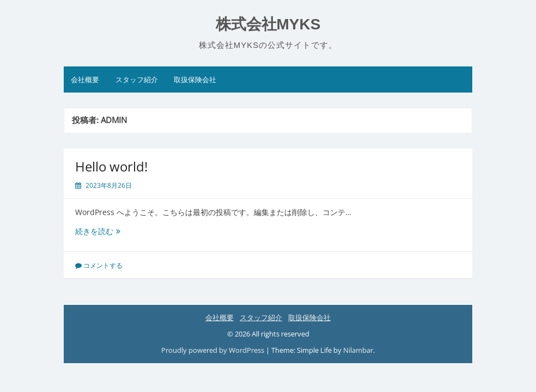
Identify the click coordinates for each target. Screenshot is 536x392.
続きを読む (105, 231)
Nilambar (358, 350)
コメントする (103, 265)
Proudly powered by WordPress (213, 350)
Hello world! (111, 166)
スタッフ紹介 (137, 79)
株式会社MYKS (268, 24)
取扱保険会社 (195, 79)
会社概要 (85, 79)
